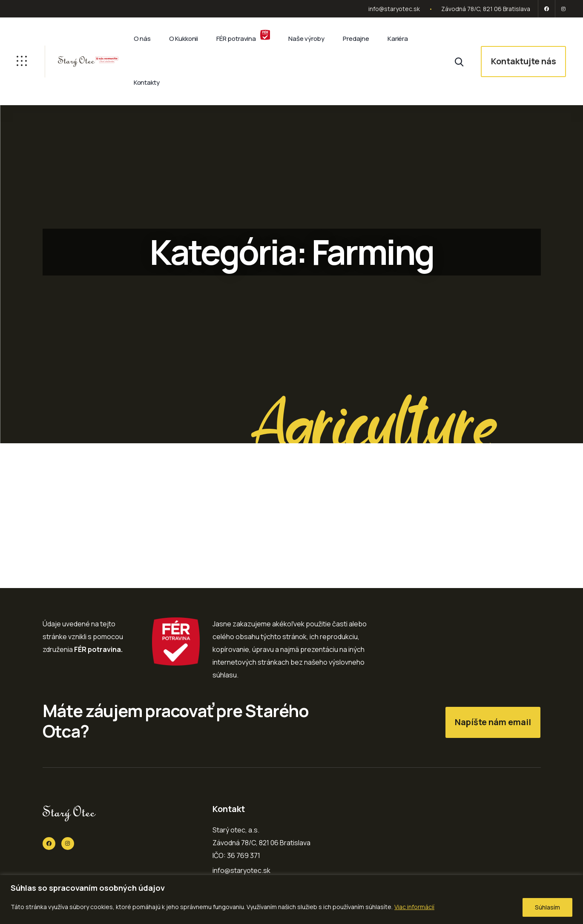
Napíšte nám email (493, 722)
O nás (142, 39)
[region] (291, 900)
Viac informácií (414, 907)
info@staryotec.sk (394, 9)
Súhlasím (547, 907)
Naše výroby (306, 39)
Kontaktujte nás (524, 61)
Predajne (356, 39)
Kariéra (398, 39)
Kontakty (147, 82)
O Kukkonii (184, 39)
